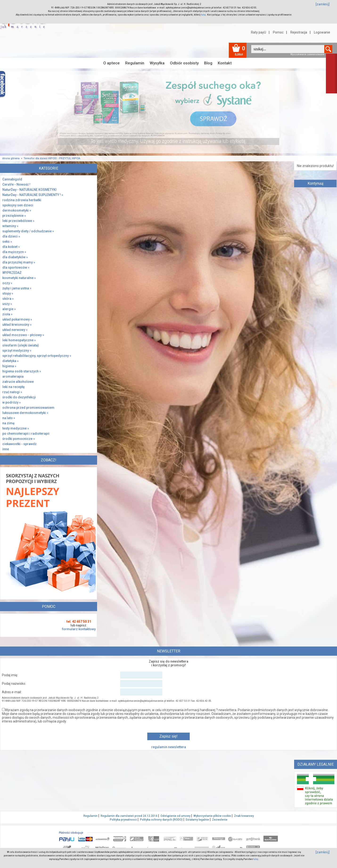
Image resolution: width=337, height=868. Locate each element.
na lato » (9, 418)
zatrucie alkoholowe (18, 382)
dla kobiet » (11, 247)
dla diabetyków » (15, 257)
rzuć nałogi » (12, 392)
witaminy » (10, 226)
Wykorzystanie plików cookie (212, 816)
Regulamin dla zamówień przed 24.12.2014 (129, 816)
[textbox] (288, 49)
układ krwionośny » (17, 325)
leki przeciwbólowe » (18, 221)
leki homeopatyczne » (19, 340)
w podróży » (12, 402)
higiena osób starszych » (22, 371)
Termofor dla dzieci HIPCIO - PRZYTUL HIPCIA (52, 158)
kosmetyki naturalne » (19, 278)
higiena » (9, 366)
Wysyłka (157, 63)
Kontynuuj (315, 183)
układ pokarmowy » (17, 319)
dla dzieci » (11, 236)
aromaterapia (13, 376)
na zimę (8, 423)
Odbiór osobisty (184, 63)
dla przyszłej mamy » (19, 262)
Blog (208, 63)
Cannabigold (12, 179)
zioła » (7, 314)
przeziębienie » (14, 216)
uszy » (7, 304)
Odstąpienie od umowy (175, 816)
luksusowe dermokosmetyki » (25, 413)
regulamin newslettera (169, 747)
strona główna (11, 158)
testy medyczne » (16, 428)
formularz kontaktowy (79, 629)
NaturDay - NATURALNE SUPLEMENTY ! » (33, 195)
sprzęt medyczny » (17, 351)
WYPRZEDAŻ (12, 273)
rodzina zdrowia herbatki (22, 200)
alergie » (9, 309)
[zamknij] (323, 4)
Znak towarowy (244, 816)
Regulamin (135, 63)
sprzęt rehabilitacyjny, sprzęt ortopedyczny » (37, 356)
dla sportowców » (16, 267)
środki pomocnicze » (19, 439)
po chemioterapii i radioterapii (26, 434)
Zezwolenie (220, 820)
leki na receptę (14, 387)
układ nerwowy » (15, 330)
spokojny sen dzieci (18, 205)
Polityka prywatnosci (123, 820)
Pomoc (278, 32)
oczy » (7, 283)
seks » (7, 242)
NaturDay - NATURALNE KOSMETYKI (29, 190)
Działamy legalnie (197, 820)
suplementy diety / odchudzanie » (28, 231)
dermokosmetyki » (17, 210)
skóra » (8, 299)
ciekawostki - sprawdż (19, 444)
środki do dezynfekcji (19, 397)
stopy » (8, 293)
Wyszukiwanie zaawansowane (307, 54)
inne (6, 449)
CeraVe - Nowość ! (16, 184)
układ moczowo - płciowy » (23, 335)
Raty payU (259, 32)
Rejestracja (299, 32)
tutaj (203, 15)
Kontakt (225, 63)
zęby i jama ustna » (17, 288)
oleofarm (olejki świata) (21, 345)
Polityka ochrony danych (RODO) (161, 820)
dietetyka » (10, 361)
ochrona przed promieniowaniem (28, 408)
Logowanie (322, 32)
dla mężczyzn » (14, 252)
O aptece (111, 63)
